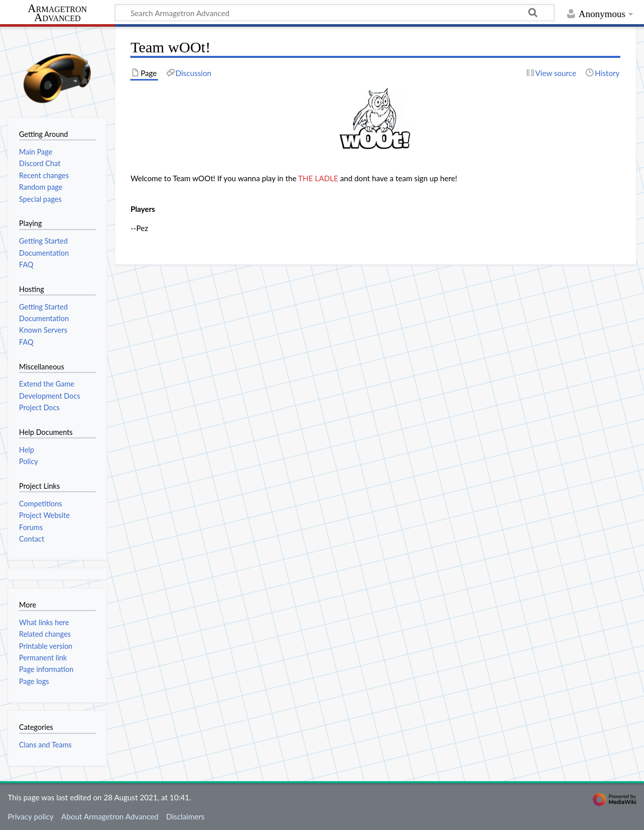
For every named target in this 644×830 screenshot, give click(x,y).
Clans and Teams (46, 745)
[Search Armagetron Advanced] (335, 13)
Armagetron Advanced (57, 13)
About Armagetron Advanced (110, 816)
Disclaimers (185, 816)
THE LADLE (318, 178)
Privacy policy (30, 816)
